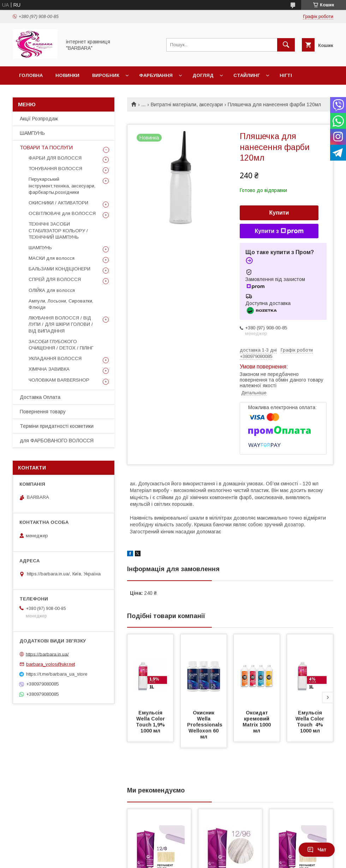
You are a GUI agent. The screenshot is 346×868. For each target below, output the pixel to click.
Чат (317, 850)
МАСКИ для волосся (52, 258)
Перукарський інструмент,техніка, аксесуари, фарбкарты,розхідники (62, 185)
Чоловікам (34, 94)
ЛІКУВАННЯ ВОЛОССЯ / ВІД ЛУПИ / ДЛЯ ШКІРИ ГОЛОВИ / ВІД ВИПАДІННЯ (61, 324)
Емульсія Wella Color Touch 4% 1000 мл (311, 722)
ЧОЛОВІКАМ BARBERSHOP (59, 380)
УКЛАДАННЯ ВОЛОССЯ (55, 358)
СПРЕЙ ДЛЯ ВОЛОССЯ (55, 279)
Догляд (203, 75)
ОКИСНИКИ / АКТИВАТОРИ (58, 203)
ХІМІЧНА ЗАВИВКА (49, 369)
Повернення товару (43, 412)
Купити (279, 213)
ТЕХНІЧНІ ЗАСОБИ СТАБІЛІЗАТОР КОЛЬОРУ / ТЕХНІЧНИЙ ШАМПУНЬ (58, 230)
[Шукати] (286, 45)
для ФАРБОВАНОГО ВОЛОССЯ (57, 441)
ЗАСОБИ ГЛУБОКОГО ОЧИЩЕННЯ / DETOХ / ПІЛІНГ (61, 345)
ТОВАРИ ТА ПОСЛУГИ (46, 148)
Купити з (279, 231)
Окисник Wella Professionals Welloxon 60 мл (205, 725)
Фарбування (156, 75)
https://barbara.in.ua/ (47, 654)
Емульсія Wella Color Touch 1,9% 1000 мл (151, 722)
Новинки (67, 75)
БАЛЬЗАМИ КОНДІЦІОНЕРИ (59, 269)
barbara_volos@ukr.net (50, 664)
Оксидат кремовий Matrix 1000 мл (257, 722)
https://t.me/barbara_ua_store (57, 674)
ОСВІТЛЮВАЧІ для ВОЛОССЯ (62, 213)
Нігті (286, 75)
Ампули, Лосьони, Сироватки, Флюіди (61, 304)
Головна (31, 75)
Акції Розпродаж (39, 119)
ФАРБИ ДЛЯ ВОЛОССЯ (55, 158)
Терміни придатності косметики (57, 426)
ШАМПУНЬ (32, 133)
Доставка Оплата (40, 397)
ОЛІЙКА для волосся (52, 290)
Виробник (106, 75)
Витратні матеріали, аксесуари (187, 104)
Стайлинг (247, 75)
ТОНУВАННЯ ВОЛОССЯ (55, 169)
